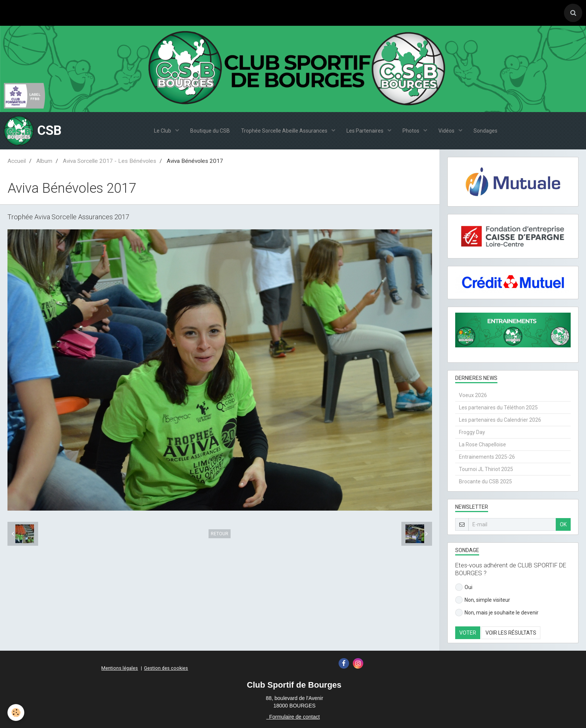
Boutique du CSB (210, 131)
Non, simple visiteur (483, 600)
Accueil (17, 161)
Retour (220, 534)
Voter (468, 633)
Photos (411, 131)
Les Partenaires (366, 131)
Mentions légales (120, 668)
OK (563, 524)
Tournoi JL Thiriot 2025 (486, 469)
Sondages (485, 131)
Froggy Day (472, 432)
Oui (464, 587)
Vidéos (447, 131)
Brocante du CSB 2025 (485, 481)
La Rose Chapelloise (482, 444)
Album (44, 161)
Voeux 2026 (473, 395)
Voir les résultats (511, 633)
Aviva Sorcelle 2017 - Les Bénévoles (110, 161)
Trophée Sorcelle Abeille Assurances (285, 131)
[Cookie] (16, 712)
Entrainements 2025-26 (487, 457)
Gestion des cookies (166, 668)
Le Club (163, 131)
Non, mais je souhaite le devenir (497, 613)
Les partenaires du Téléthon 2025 (498, 408)
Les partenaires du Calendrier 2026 (500, 420)
